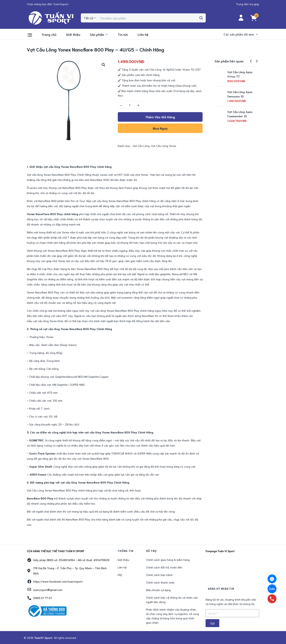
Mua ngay (160, 128)
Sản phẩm (99, 34)
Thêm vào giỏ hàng (160, 117)
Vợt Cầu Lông (141, 146)
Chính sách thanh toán (160, 582)
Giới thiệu (73, 34)
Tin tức (123, 34)
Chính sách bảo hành (159, 575)
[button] (48, 4)
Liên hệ (143, 34)
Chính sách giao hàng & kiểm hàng (168, 560)
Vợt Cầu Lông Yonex (164, 146)
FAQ (120, 575)
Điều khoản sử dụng (158, 590)
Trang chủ (49, 34)
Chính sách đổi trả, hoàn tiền (164, 567)
